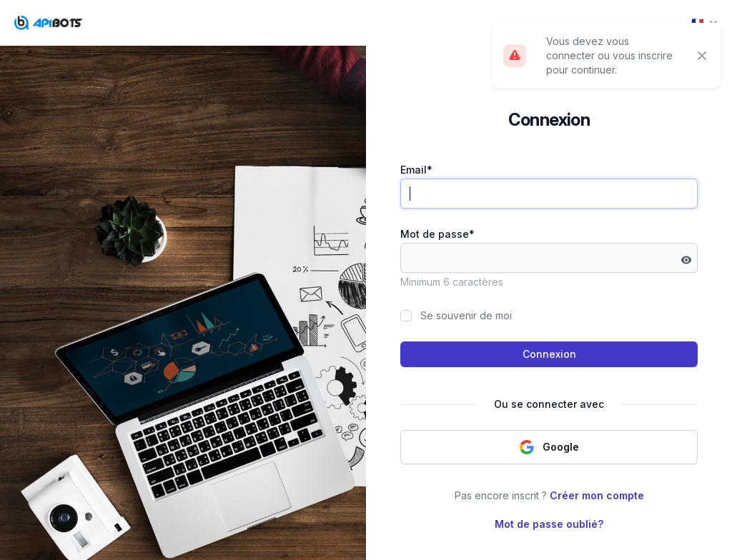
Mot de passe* (437, 234)
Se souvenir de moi (466, 315)
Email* (416, 170)
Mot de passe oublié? (549, 524)
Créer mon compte (597, 495)
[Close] (702, 56)
